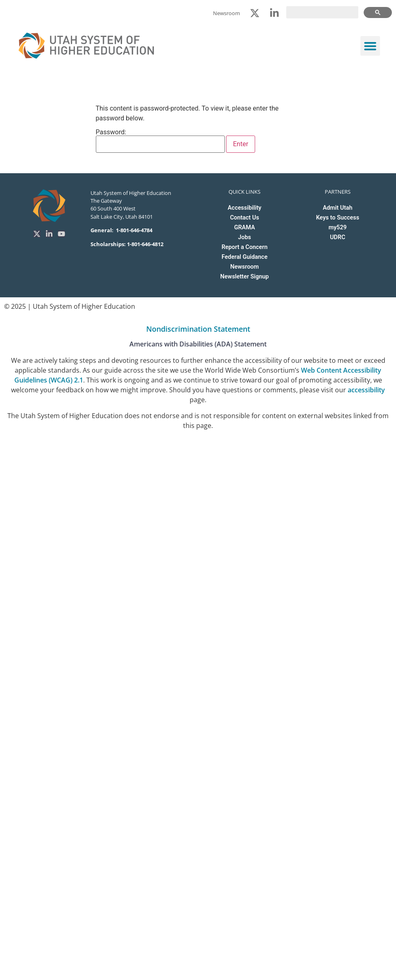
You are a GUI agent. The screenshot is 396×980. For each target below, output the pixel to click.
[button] (370, 46)
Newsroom (244, 267)
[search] (322, 12)
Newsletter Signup (244, 277)
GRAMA (245, 227)
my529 (337, 227)
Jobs (244, 237)
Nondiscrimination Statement (198, 329)
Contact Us (245, 218)
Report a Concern (244, 247)
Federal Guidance (244, 257)
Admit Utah (337, 208)
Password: (161, 141)
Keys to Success (338, 218)
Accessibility (244, 208)
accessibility (366, 390)
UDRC (338, 237)
